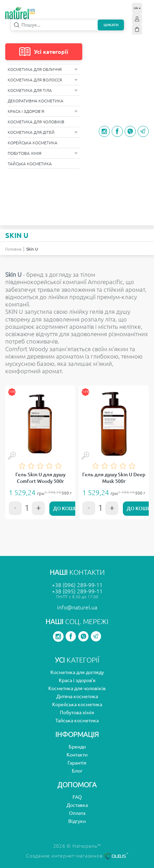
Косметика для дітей (43, 132)
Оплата (77, 813)
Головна (13, 249)
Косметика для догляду (77, 672)
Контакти (77, 755)
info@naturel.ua (77, 607)
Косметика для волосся (43, 80)
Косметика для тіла (43, 90)
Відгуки (77, 821)
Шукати (111, 25)
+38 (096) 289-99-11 (77, 585)
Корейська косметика (33, 143)
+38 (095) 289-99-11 (77, 591)
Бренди (77, 747)
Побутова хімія (43, 153)
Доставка (77, 805)
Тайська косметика (30, 164)
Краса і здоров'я (43, 111)
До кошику (68, 508)
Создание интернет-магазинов (77, 856)
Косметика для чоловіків (36, 122)
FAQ (77, 797)
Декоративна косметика (36, 101)
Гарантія (77, 763)
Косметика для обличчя (43, 69)
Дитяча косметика (77, 696)
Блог (77, 771)
